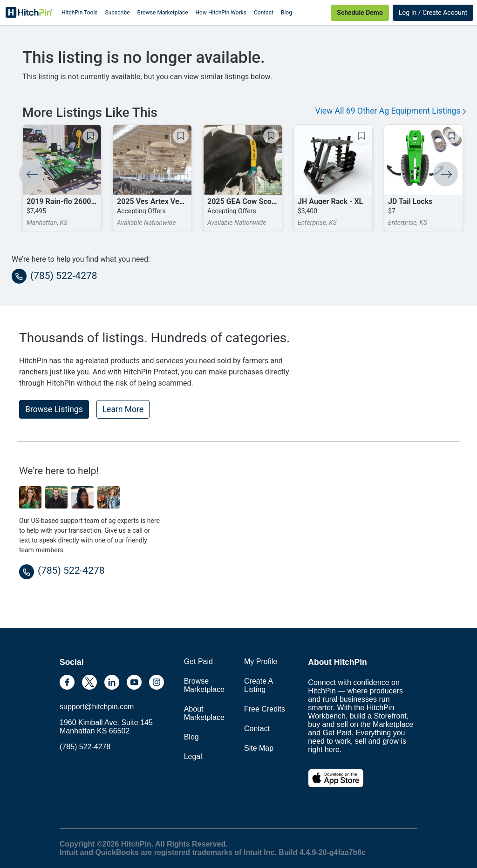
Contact (264, 13)
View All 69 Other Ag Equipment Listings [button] (390, 111)
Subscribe (118, 13)
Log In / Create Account (433, 13)
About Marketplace (204, 713)
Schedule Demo (360, 13)
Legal (193, 756)
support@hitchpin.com (97, 707)
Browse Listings (54, 409)
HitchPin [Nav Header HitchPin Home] (29, 13)
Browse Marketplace (163, 13)
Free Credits (265, 709)
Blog (286, 13)
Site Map (259, 748)
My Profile (261, 661)
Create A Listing (258, 685)
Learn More (123, 409)
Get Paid (198, 661)
